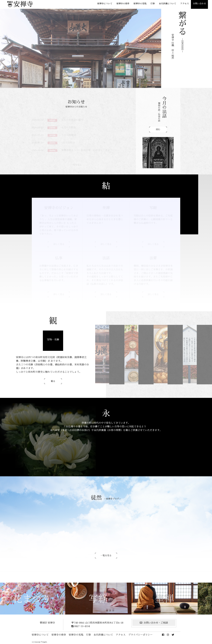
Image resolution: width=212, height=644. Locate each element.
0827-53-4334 (81, 626)
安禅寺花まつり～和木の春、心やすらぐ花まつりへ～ (91, 150)
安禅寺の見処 (140, 4)
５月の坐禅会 (69, 135)
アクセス (185, 4)
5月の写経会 (68, 143)
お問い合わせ (199, 4)
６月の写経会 (69, 128)
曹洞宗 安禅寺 (47, 623)
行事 (153, 4)
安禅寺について (105, 4)
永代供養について (168, 4)
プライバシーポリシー (140, 635)
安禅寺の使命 (123, 4)
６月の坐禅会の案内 (72, 120)
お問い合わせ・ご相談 (154, 623)
